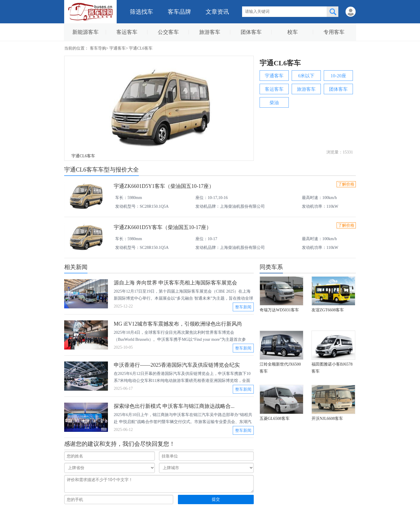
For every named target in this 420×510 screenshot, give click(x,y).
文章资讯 (217, 12)
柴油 (274, 103)
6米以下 (306, 76)
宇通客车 (274, 76)
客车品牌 (179, 12)
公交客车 (168, 32)
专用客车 (334, 32)
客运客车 (127, 32)
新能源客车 (85, 32)
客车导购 (98, 48)
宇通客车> (119, 48)
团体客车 (251, 32)
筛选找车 (141, 12)
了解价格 (346, 184)
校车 (293, 32)
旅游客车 (210, 32)
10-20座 (338, 76)
